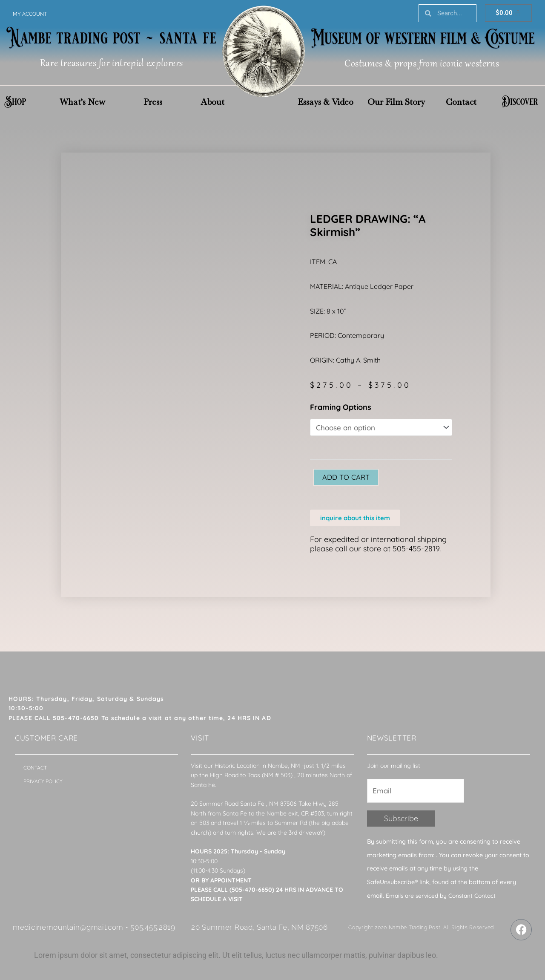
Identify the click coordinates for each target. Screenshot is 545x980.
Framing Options (341, 407)
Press (153, 102)
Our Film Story (396, 102)
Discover (520, 102)
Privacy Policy (43, 784)
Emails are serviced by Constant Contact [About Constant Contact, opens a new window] (444, 899)
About (212, 102)
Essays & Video (326, 102)
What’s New (82, 102)
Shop (15, 102)
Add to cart (348, 479)
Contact (461, 102)
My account (30, 14)
